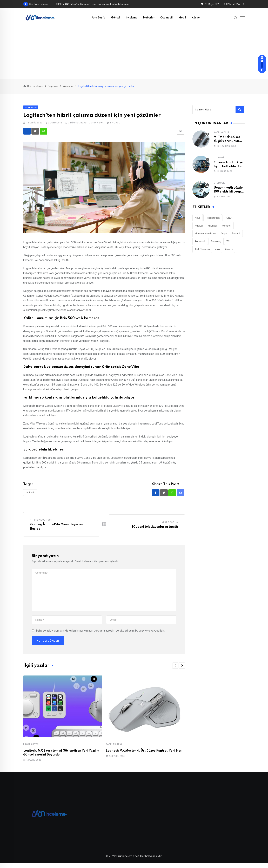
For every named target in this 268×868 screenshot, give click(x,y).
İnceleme (132, 18)
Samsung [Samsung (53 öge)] (216, 244)
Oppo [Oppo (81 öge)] (224, 236)
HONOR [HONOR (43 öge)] (229, 220)
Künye (196, 18)
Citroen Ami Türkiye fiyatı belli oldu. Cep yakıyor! (229, 169)
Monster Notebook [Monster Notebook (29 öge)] (205, 236)
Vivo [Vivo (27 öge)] (217, 252)
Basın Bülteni (31, 747)
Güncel (116, 18)
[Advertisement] (134, 53)
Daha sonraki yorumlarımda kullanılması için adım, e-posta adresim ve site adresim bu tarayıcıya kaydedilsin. (100, 633)
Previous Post (43, 523)
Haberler (149, 18)
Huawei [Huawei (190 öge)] (199, 228)
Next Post (168, 525)
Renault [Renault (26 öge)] (236, 236)
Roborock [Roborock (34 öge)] (200, 244)
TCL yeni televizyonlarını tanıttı (155, 529)
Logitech (30, 495)
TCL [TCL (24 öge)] (229, 244)
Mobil (182, 18)
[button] (175, 668)
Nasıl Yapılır (221, 135)
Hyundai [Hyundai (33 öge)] (212, 228)
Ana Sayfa (99, 18)
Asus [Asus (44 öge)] (198, 220)
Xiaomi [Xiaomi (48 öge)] (229, 252)
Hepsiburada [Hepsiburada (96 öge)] (213, 220)
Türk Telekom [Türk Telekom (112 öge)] (202, 252)
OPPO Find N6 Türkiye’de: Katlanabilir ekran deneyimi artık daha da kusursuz (93, 4)
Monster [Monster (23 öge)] (227, 228)
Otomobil (166, 18)
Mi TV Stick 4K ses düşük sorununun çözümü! (227, 144)
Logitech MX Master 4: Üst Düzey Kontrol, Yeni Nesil (145, 753)
